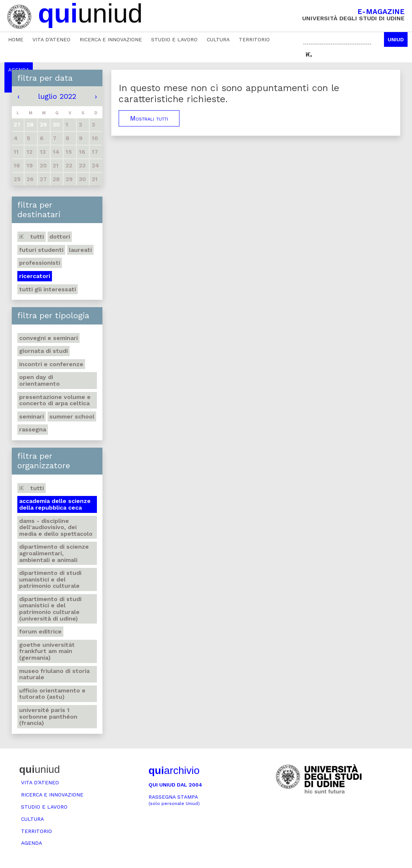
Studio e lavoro (174, 39)
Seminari (32, 416)
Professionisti (40, 263)
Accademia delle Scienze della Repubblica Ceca (55, 504)
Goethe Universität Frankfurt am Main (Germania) (47, 651)
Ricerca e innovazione (111, 39)
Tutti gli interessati (48, 289)
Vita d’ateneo (51, 39)
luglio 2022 (57, 96)
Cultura (218, 39)
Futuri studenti (41, 250)
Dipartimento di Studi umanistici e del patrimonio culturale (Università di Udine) (50, 609)
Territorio (254, 39)
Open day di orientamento (39, 380)
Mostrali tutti (149, 118)
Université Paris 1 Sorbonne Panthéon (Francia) (48, 716)
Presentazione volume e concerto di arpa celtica (55, 400)
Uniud (396, 39)
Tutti (32, 237)
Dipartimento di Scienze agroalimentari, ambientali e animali (54, 553)
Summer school (72, 416)
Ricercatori (35, 276)
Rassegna (33, 429)
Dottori (60, 237)
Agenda (32, 843)
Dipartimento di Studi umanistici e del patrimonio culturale (50, 579)
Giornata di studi (43, 351)
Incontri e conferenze (51, 364)
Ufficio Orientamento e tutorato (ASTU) (52, 694)
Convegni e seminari (48, 338)
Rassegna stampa (174, 800)
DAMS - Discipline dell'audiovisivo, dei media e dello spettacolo (56, 527)
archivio (174, 770)
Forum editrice (40, 631)
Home (16, 39)
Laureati (80, 250)
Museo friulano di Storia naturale (54, 674)
